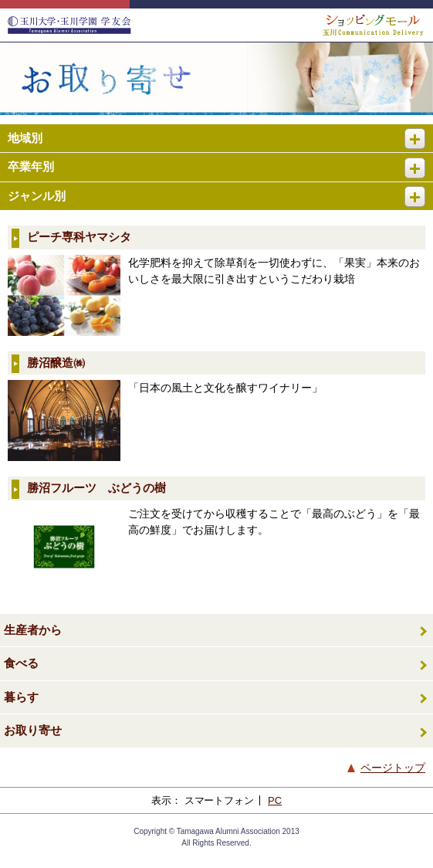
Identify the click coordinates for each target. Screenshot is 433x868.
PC (275, 800)
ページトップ (393, 768)
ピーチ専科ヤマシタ (79, 237)
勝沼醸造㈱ (56, 363)
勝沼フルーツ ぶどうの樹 (96, 488)
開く (421, 132)
